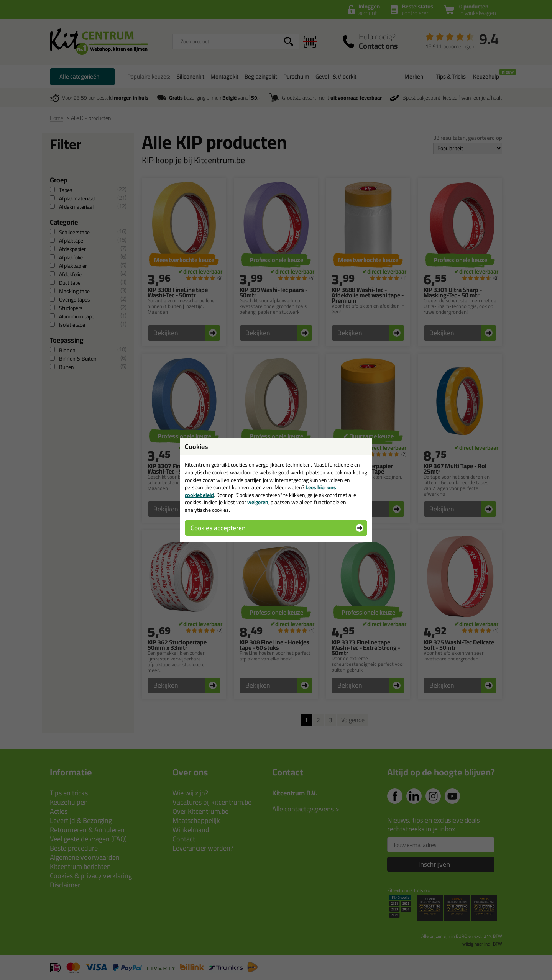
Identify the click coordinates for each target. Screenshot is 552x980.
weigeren (258, 502)
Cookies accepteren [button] (218, 528)
